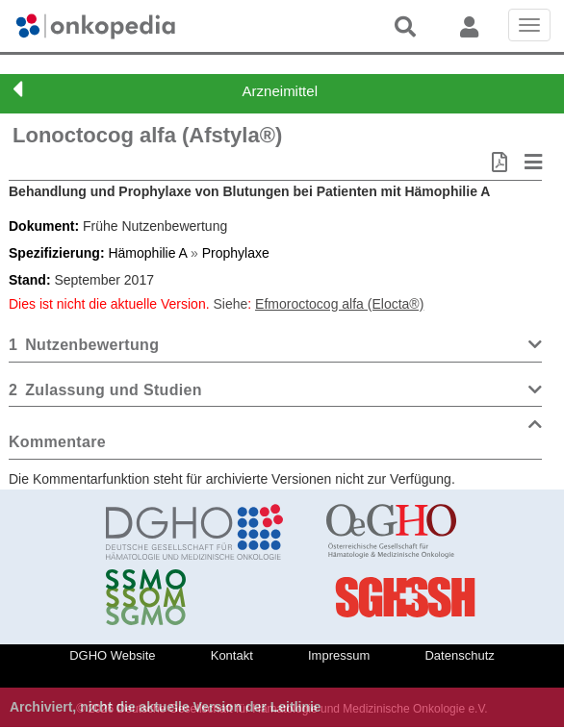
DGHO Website (112, 655)
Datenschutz (459, 655)
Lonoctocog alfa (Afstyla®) (147, 135)
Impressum (339, 655)
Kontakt (232, 655)
